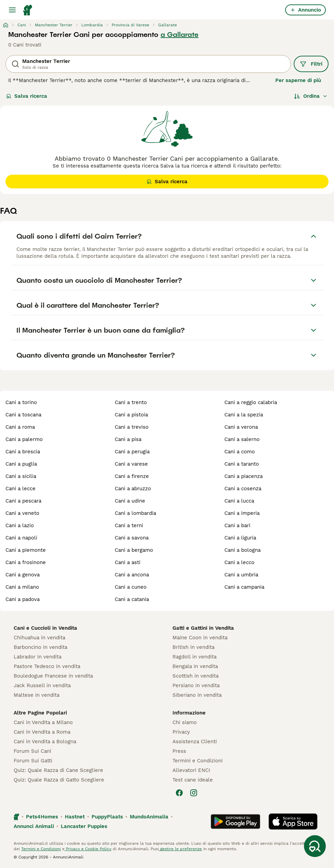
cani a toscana (23, 415)
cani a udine (130, 501)
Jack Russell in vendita (42, 685)
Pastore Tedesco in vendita (47, 666)
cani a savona (132, 538)
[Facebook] (179, 793)
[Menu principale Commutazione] (12, 10)
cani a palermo (24, 439)
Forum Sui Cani (32, 751)
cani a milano (22, 587)
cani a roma (20, 427)
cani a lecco (239, 562)
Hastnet (75, 817)
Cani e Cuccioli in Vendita (45, 628)
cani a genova (23, 575)
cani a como (240, 452)
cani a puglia (21, 464)
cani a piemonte (26, 550)
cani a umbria (241, 575)
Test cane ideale (193, 780)
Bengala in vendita (195, 666)
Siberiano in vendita (197, 695)
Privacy (181, 732)
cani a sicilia (21, 476)
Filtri (311, 64)
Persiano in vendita (196, 685)
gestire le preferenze (180, 849)
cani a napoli (21, 538)
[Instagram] (194, 793)
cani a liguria (240, 538)
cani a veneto (22, 513)
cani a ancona (132, 575)
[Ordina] (311, 96)
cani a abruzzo (133, 489)
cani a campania (244, 587)
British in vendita (193, 647)
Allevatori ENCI (191, 770)
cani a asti (128, 562)
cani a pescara (23, 501)
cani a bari (237, 525)
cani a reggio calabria (251, 402)
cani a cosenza (243, 489)
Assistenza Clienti (195, 742)
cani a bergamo (134, 550)
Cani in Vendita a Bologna (45, 742)
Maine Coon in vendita (200, 638)
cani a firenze (132, 476)
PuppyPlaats (107, 817)
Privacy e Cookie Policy (88, 849)
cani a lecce (20, 489)
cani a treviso (132, 427)
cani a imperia (242, 513)
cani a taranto (242, 464)
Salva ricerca (27, 96)
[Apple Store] (293, 822)
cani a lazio (20, 525)
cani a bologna (242, 550)
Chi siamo (185, 722)
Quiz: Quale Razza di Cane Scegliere (58, 770)
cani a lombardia (135, 513)
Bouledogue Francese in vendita (53, 676)
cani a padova (23, 599)
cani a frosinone (26, 562)
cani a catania (132, 599)
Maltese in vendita (37, 695)
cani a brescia (23, 452)
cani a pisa (128, 439)
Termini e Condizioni (198, 761)
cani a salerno (242, 439)
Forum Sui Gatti (33, 761)
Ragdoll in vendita (194, 657)
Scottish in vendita (196, 676)
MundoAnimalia (149, 817)
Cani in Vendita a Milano (43, 722)
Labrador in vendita (38, 657)
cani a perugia (132, 452)
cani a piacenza (243, 476)
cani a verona (241, 427)
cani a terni (129, 525)
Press (179, 751)
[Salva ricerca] (315, 846)
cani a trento (131, 402)
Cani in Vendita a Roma (42, 732)
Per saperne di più (298, 80)
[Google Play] (235, 822)
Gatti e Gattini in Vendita (203, 628)
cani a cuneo (131, 587)
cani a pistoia (131, 415)
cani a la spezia (244, 415)
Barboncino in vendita (40, 647)
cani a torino (21, 402)
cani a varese (131, 464)
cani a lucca (239, 501)
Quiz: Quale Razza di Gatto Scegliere (59, 780)
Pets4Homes (42, 817)
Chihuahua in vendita (39, 638)
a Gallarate (179, 35)
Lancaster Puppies (84, 826)
